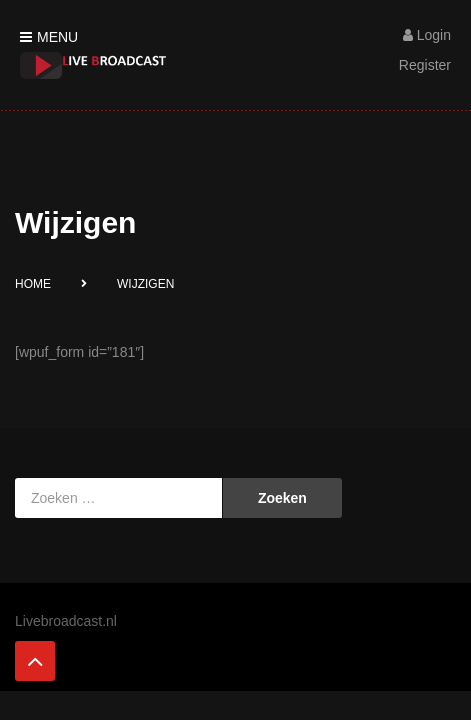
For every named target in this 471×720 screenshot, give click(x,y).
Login (427, 35)
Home (33, 284)
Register (425, 65)
